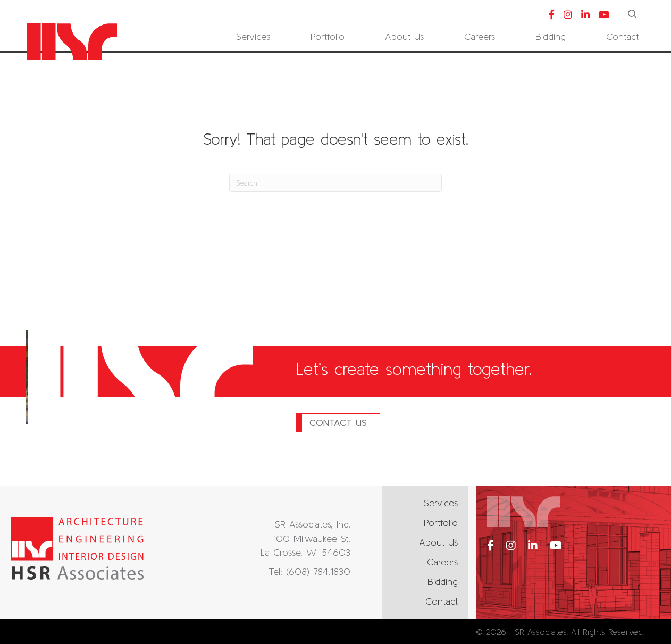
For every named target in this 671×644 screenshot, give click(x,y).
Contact (442, 601)
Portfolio (441, 522)
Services (441, 503)
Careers (442, 562)
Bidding (443, 582)
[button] (633, 15)
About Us (438, 542)
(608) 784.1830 (318, 571)
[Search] (335, 183)
